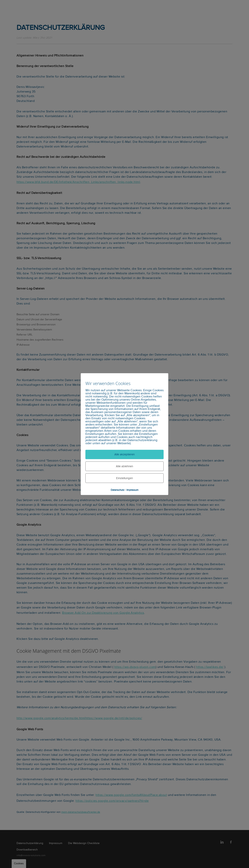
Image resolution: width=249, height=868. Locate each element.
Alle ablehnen (124, 467)
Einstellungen (124, 478)
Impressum (132, 490)
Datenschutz (117, 490)
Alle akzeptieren (124, 454)
